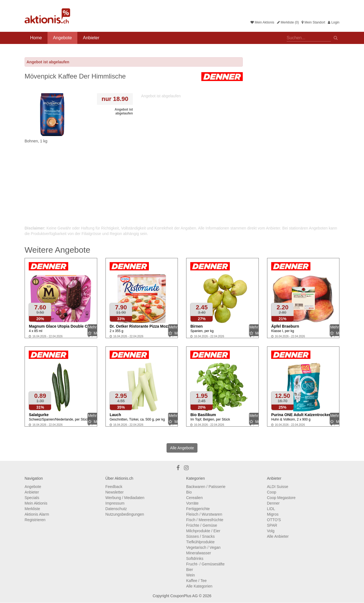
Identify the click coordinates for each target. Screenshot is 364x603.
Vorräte (192, 503)
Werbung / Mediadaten (125, 498)
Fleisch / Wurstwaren (204, 514)
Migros (273, 514)
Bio (189, 492)
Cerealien (194, 498)
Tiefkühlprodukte (200, 542)
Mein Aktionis (262, 22)
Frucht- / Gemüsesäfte (205, 564)
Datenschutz (116, 509)
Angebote (63, 38)
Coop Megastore (281, 498)
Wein (191, 575)
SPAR (272, 525)
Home (36, 38)
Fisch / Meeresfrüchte (205, 520)
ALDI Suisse (278, 487)
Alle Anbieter (278, 536)
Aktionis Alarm (37, 514)
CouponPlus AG (184, 596)
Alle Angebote (182, 448)
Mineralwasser (199, 553)
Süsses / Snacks (201, 536)
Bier (190, 570)
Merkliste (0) (288, 22)
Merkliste (32, 509)
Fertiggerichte (198, 509)
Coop (272, 492)
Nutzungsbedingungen (125, 514)
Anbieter (91, 38)
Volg (271, 531)
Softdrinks (195, 558)
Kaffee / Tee (196, 581)
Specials (32, 498)
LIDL (271, 509)
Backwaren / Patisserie (206, 487)
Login (334, 22)
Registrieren (35, 520)
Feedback (114, 487)
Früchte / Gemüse (202, 525)
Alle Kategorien (199, 586)
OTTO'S (274, 520)
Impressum (115, 503)
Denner (273, 503)
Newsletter (115, 492)
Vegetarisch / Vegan (203, 547)
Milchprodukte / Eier (203, 531)
